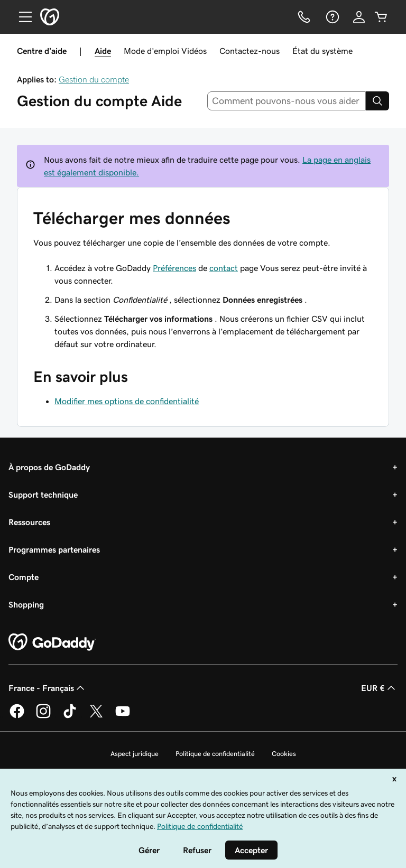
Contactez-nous (250, 51)
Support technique (43, 494)
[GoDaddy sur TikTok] (70, 716)
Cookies (284, 754)
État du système (322, 51)
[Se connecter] (359, 17)
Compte (24, 577)
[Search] (377, 101)
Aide (103, 51)
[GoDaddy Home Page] (52, 642)
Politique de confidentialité (215, 754)
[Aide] (331, 17)
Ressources (29, 522)
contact (224, 268)
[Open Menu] (21, 17)
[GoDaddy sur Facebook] (17, 716)
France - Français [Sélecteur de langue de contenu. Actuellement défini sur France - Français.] (48, 688)
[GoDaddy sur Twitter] (96, 716)
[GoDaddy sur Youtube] (123, 716)
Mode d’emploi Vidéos (165, 51)
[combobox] (287, 101)
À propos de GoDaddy (49, 467)
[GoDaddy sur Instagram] (43, 716)
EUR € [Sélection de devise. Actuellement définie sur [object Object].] (379, 688)
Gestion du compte (94, 79)
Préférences (174, 268)
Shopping (26, 604)
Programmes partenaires (54, 549)
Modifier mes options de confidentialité (127, 401)
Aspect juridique (135, 754)
